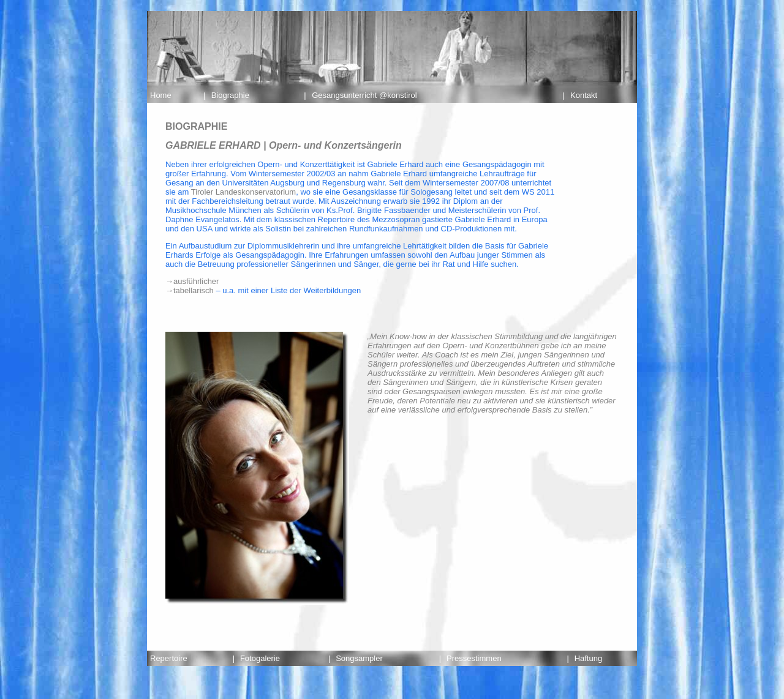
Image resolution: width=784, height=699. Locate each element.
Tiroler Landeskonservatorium (243, 192)
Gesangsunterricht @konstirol (364, 95)
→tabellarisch (190, 290)
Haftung (589, 658)
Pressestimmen (474, 658)
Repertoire (169, 658)
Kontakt (584, 95)
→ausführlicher (192, 281)
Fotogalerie (260, 658)
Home (161, 95)
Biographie (230, 95)
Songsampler (359, 658)
